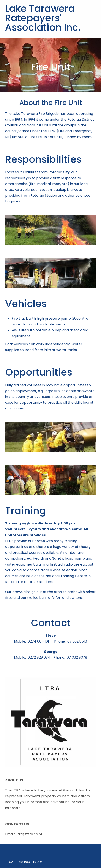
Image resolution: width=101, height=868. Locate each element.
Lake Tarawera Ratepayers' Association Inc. (43, 19)
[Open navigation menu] (91, 19)
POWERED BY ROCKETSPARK (25, 862)
